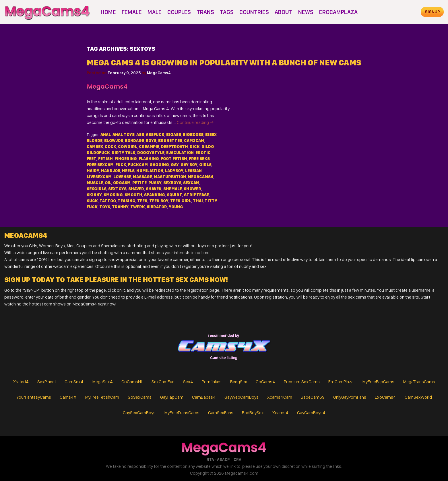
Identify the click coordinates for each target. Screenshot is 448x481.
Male (155, 12)
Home (108, 12)
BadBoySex (253, 413)
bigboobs (193, 135)
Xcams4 (280, 413)
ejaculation (180, 153)
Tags (227, 12)
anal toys (124, 135)
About (284, 12)
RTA (210, 459)
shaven (154, 189)
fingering (126, 159)
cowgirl (128, 147)
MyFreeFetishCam (102, 397)
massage (142, 177)
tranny (120, 207)
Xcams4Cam (280, 397)
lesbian (193, 171)
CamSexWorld (418, 397)
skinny (94, 195)
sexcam (191, 183)
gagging (159, 165)
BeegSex (239, 382)
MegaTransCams (419, 382)
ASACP (223, 459)
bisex (211, 135)
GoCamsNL (132, 382)
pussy (155, 183)
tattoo (108, 201)
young (176, 207)
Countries (254, 12)
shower (192, 189)
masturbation (170, 177)
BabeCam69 (313, 397)
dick (195, 147)
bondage (134, 141)
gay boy (189, 165)
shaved (136, 189)
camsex (95, 147)
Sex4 (188, 382)
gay (175, 165)
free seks (199, 159)
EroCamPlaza (338, 12)
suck (92, 201)
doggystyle (151, 153)
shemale (173, 189)
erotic (203, 153)
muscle (95, 183)
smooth (133, 195)
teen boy (159, 201)
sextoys (117, 189)
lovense (122, 177)
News (306, 12)
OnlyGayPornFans (350, 397)
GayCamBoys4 (311, 413)
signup (432, 12)
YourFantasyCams (34, 397)
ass (140, 135)
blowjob (114, 141)
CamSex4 (74, 382)
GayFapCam (172, 397)
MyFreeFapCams (378, 382)
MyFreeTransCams (182, 413)
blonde (95, 141)
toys (105, 207)
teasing (127, 201)
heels (128, 171)
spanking (155, 195)
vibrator (157, 207)
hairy (93, 171)
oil (108, 183)
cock (110, 147)
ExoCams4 (385, 397)
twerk (138, 207)
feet (92, 159)
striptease (196, 195)
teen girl (181, 201)
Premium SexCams (302, 382)
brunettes (170, 141)
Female (132, 12)
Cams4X (68, 397)
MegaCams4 (159, 73)
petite (139, 183)
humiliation (150, 171)
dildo (208, 147)
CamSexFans (221, 413)
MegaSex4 (102, 382)
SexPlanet (47, 382)
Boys (151, 141)
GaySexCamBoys (139, 413)
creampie (149, 147)
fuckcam (138, 165)
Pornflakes (212, 382)
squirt (174, 195)
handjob (111, 171)
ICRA (237, 459)
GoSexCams (140, 397)
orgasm (122, 183)
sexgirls (97, 189)
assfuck (155, 135)
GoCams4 (265, 382)
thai (198, 201)
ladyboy (174, 171)
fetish (105, 159)
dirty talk (124, 153)
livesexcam (99, 177)
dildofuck (98, 153)
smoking (113, 195)
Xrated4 (21, 382)
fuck (121, 165)
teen (142, 201)
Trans (205, 12)
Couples (179, 12)
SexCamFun (163, 382)
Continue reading (195, 122)
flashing (149, 159)
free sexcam (100, 165)
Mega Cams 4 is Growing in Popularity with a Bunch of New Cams (224, 63)
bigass (174, 135)
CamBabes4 (204, 397)
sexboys (172, 183)
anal (106, 135)
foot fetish (174, 159)
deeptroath (174, 147)
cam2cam (194, 141)
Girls (205, 165)
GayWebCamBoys (242, 397)
